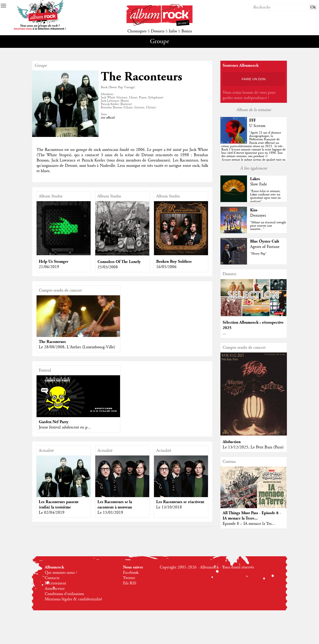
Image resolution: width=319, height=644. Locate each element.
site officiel (108, 118)
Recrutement (55, 583)
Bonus (187, 31)
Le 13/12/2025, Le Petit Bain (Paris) (253, 447)
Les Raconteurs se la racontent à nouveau (115, 505)
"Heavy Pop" (258, 254)
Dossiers (158, 31)
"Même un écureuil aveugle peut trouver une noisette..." (268, 226)
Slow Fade (259, 184)
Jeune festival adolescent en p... (65, 427)
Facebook (131, 573)
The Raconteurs (52, 342)
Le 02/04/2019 (52, 513)
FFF (253, 120)
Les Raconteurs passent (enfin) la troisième (59, 505)
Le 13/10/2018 (169, 507)
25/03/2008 (108, 267)
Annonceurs (55, 589)
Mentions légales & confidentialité (73, 599)
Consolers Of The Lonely (119, 262)
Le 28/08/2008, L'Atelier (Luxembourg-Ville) (77, 347)
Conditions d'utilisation (64, 594)
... (224, 333)
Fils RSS (130, 583)
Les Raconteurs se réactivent (180, 502)
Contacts (52, 578)
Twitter (129, 578)
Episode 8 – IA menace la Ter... (249, 524)
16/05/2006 (166, 267)
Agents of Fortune (265, 247)
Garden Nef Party (54, 422)
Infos (173, 31)
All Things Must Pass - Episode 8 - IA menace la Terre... (252, 516)
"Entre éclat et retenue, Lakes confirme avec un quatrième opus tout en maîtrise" (265, 196)
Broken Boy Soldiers (174, 262)
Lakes (255, 179)
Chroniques (137, 31)
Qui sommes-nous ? (61, 573)
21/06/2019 (49, 267)
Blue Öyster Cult (265, 241)
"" (253, 150)
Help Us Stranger (53, 262)
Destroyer (258, 216)
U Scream (257, 126)
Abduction (232, 442)
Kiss (254, 210)
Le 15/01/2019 (110, 513)
